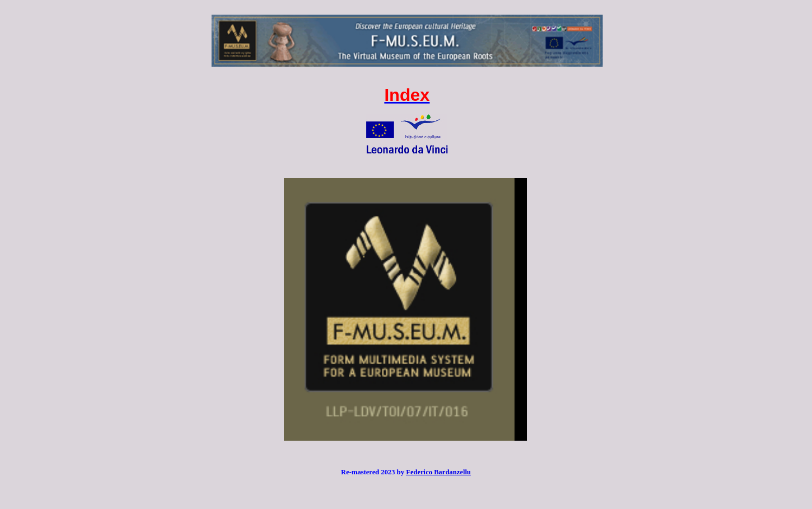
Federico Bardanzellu (439, 472)
